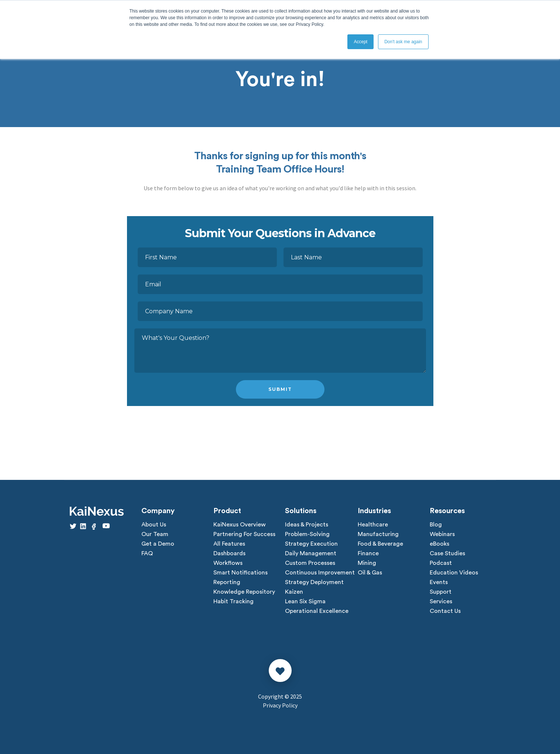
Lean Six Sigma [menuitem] (305, 601)
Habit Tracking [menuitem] (233, 601)
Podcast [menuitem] (441, 563)
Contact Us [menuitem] (445, 611)
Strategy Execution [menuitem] (311, 544)
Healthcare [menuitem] (373, 525)
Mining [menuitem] (367, 563)
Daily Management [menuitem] (311, 553)
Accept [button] (360, 42)
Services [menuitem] (441, 601)
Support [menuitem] (441, 592)
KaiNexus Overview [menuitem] (240, 525)
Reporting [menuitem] (227, 582)
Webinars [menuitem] (442, 534)
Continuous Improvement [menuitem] (320, 573)
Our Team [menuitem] (155, 534)
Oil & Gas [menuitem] (370, 573)
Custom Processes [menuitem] (310, 563)
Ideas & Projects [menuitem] (307, 525)
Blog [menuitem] (436, 525)
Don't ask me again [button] (403, 42)
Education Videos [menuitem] (454, 573)
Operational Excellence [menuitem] (317, 611)
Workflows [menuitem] (228, 563)
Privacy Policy (280, 705)
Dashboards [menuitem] (229, 553)
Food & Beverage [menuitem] (380, 544)
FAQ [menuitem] (147, 553)
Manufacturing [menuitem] (378, 534)
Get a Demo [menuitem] (158, 544)
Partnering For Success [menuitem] (244, 534)
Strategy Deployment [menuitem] (314, 582)
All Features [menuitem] (229, 544)
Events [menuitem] (439, 582)
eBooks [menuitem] (439, 544)
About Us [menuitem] (154, 525)
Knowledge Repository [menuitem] (244, 592)
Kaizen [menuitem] (294, 592)
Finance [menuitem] (368, 553)
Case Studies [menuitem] (447, 553)
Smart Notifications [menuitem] (241, 573)
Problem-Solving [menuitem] (307, 534)
